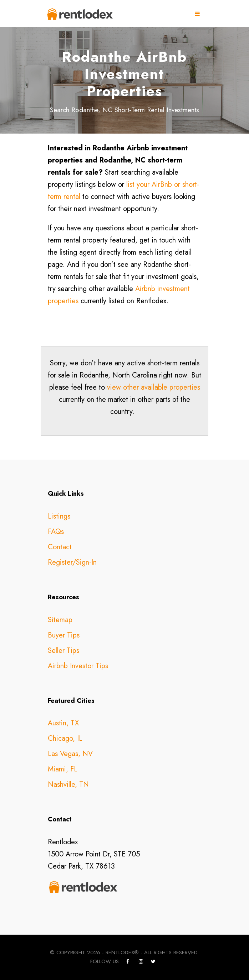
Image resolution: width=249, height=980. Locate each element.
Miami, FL (63, 769)
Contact (60, 547)
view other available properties (154, 387)
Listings (59, 516)
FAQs (56, 532)
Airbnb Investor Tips (78, 666)
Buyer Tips (64, 635)
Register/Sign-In (72, 562)
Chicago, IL (65, 738)
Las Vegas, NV (70, 754)
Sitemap (60, 620)
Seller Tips (63, 651)
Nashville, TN (68, 784)
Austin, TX (63, 723)
